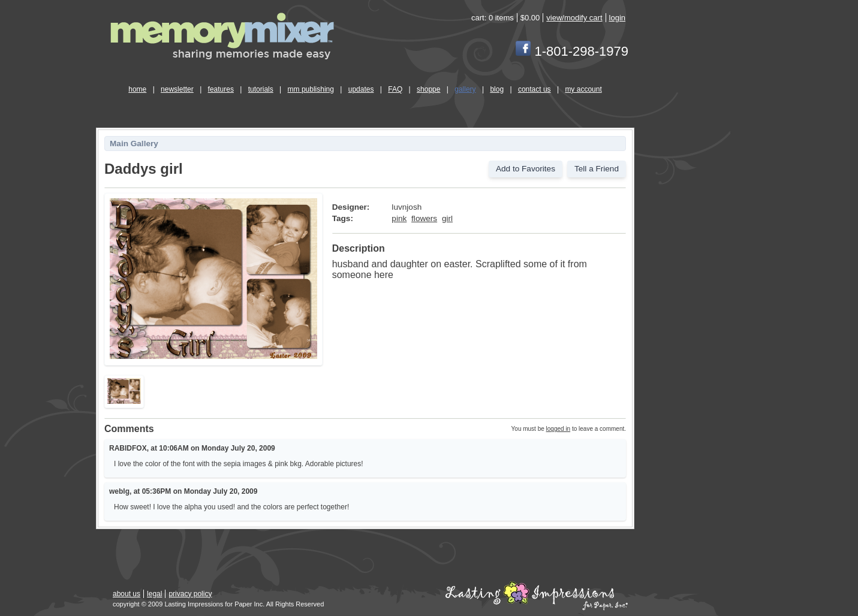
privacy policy (190, 594)
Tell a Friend (597, 169)
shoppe (428, 89)
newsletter (177, 89)
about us (127, 594)
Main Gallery (134, 144)
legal (154, 594)
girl (447, 218)
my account (583, 89)
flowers (424, 218)
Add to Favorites (526, 169)
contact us (535, 89)
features (221, 89)
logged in (559, 429)
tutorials (261, 89)
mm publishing (311, 89)
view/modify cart (574, 18)
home (137, 89)
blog (497, 89)
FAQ (395, 89)
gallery (465, 89)
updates (361, 89)
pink (399, 218)
